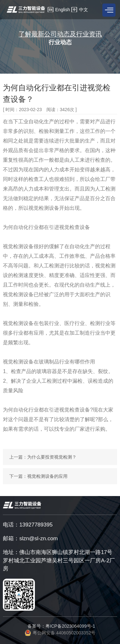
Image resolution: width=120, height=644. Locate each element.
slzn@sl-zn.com (38, 538)
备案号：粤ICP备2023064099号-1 (61, 626)
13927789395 (36, 525)
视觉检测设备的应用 (47, 476)
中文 (84, 10)
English (63, 10)
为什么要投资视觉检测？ (52, 457)
